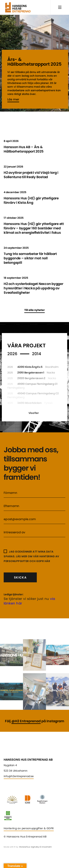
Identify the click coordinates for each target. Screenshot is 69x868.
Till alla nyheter (34, 310)
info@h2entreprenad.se (19, 776)
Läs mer (13, 99)
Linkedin (6, 785)
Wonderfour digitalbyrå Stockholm (36, 847)
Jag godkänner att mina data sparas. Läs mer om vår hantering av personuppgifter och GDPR (31, 556)
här (47, 561)
